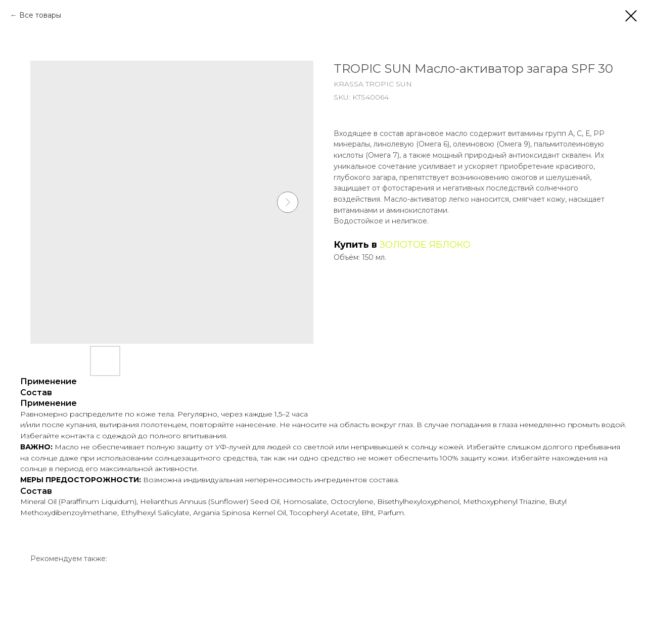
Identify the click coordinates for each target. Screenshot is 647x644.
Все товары (40, 15)
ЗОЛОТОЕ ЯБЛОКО (425, 245)
